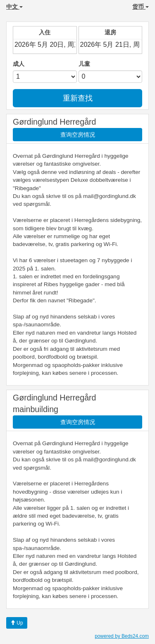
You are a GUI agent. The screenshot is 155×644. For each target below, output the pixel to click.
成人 (19, 64)
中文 (14, 7)
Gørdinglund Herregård (54, 122)
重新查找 (78, 98)
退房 (110, 32)
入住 (45, 32)
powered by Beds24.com (122, 636)
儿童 (84, 64)
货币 (141, 7)
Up (17, 623)
